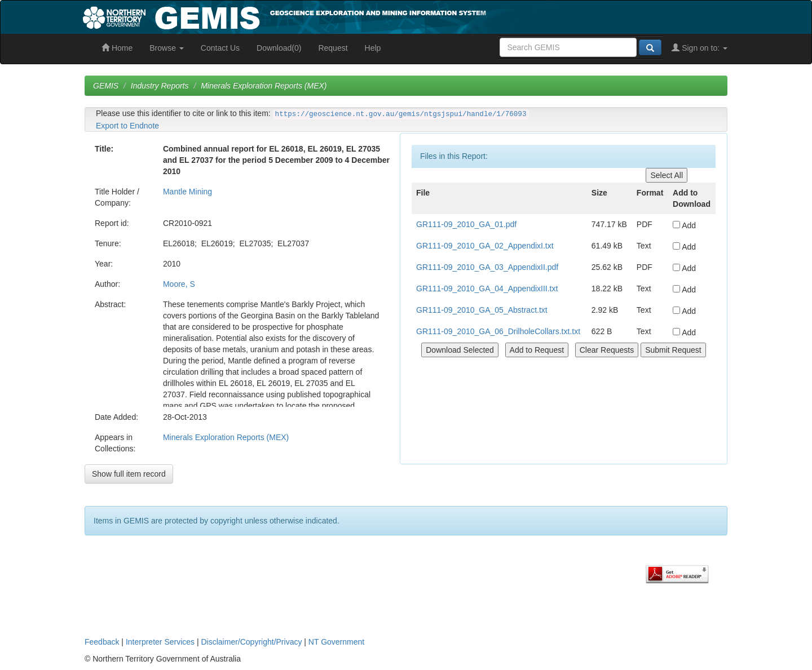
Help (373, 48)
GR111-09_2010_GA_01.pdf (466, 224)
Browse (167, 48)
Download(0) (279, 48)
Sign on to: (700, 48)
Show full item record (129, 474)
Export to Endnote (127, 126)
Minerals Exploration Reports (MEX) (264, 86)
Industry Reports (160, 86)
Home (117, 48)
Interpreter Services (160, 642)
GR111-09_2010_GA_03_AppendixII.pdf (487, 267)
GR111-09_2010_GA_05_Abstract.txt (482, 310)
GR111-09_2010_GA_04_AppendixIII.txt (487, 289)
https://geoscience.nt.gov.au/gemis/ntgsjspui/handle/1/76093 (401, 114)
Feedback (102, 642)
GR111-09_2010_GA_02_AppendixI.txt (485, 246)
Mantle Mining (187, 192)
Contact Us (220, 48)
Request (333, 48)
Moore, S (179, 284)
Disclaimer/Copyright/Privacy (252, 642)
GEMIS (106, 86)
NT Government (336, 642)
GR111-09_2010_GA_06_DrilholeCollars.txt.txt (498, 331)
